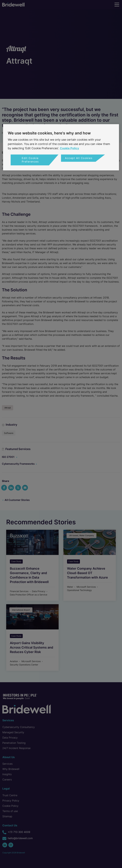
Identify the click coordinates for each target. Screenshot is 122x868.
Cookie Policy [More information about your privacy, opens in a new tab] (69, 148)
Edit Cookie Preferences (30, 160)
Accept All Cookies (79, 158)
